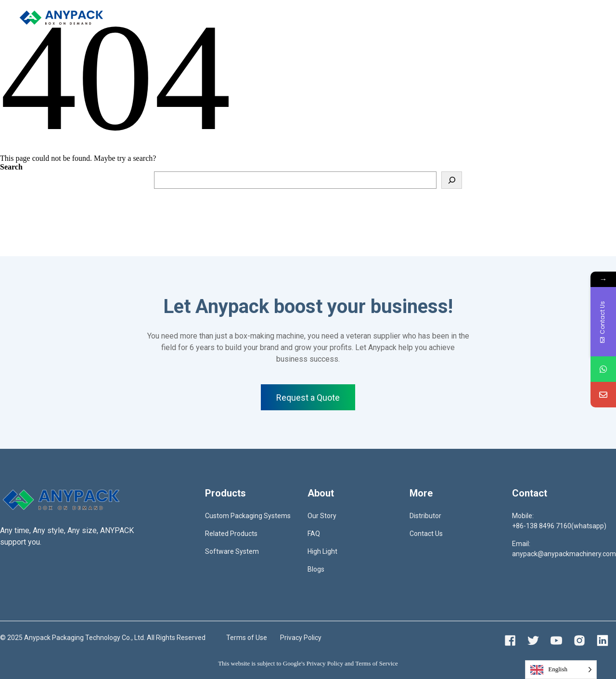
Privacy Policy (301, 638)
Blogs (316, 569)
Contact (328, 17)
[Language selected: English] (561, 670)
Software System (232, 551)
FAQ (314, 534)
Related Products (231, 534)
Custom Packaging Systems (248, 516)
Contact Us (426, 534)
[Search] (452, 180)
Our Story (322, 516)
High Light (322, 551)
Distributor (286, 17)
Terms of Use (247, 638)
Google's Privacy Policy (313, 663)
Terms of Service (377, 663)
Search (11, 167)
